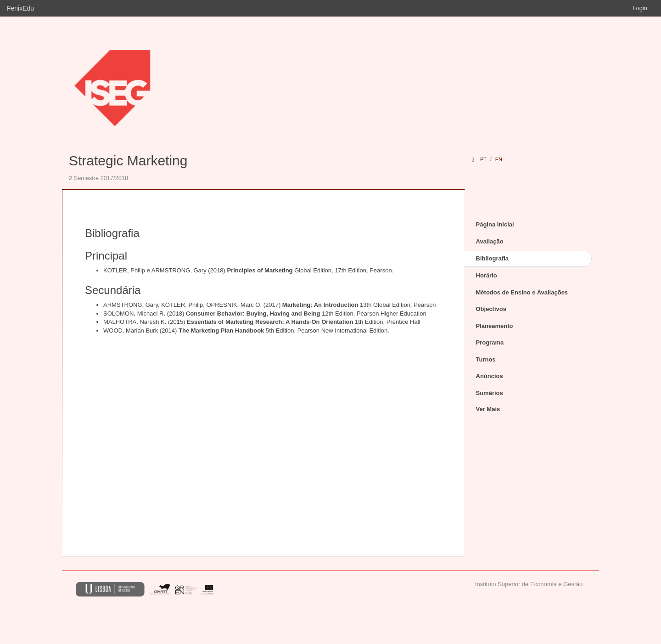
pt (483, 159)
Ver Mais (488, 409)
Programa (490, 342)
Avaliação (490, 241)
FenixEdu (20, 8)
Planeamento (495, 326)
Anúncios (490, 376)
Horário (487, 275)
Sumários (490, 393)
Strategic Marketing (128, 161)
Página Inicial (495, 224)
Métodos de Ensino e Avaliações (522, 292)
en (499, 159)
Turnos (486, 359)
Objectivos (491, 309)
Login (640, 8)
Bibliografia (493, 258)
